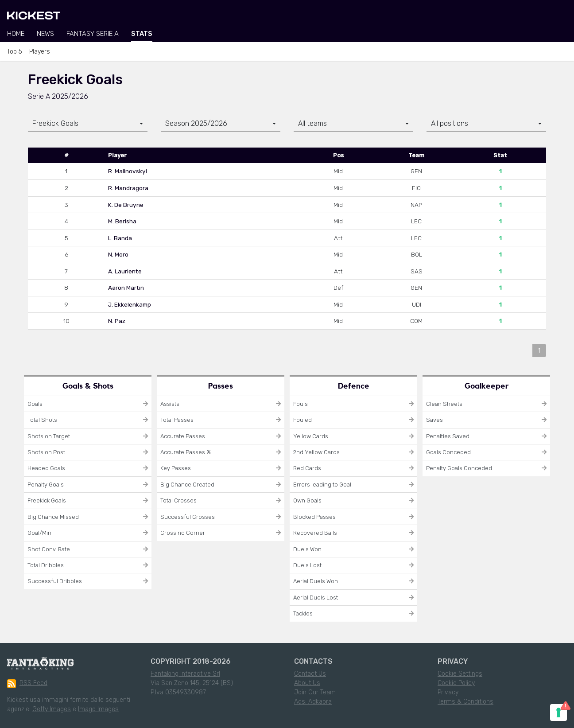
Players (40, 52)
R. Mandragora (128, 188)
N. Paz (117, 321)
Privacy (448, 692)
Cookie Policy (456, 683)
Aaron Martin (126, 288)
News (45, 34)
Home (16, 34)
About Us (307, 683)
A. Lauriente (125, 271)
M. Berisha (122, 221)
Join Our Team (315, 692)
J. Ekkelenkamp (130, 304)
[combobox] (88, 124)
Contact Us (310, 674)
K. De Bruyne (126, 205)
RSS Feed (27, 684)
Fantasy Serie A (93, 34)
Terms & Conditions (465, 702)
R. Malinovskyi (128, 171)
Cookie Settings (460, 674)
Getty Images (52, 709)
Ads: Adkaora (313, 702)
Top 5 (15, 52)
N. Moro (118, 254)
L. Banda (120, 238)
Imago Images (98, 709)
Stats (142, 34)
